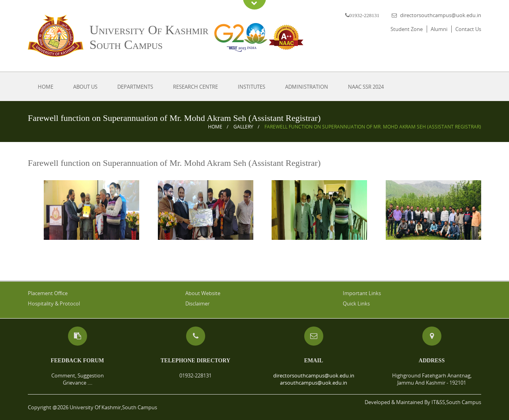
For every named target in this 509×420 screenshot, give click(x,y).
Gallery (243, 127)
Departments (135, 87)
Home (46, 87)
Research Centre (195, 87)
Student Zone (407, 29)
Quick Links (356, 303)
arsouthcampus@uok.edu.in (314, 383)
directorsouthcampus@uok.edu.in (441, 15)
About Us (85, 87)
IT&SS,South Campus (456, 402)
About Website (203, 293)
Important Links (362, 293)
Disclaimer (197, 303)
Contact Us (468, 29)
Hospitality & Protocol (54, 303)
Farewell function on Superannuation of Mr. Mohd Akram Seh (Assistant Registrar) (373, 127)
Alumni (439, 29)
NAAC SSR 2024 (366, 87)
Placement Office (48, 293)
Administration (307, 87)
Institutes (252, 87)
